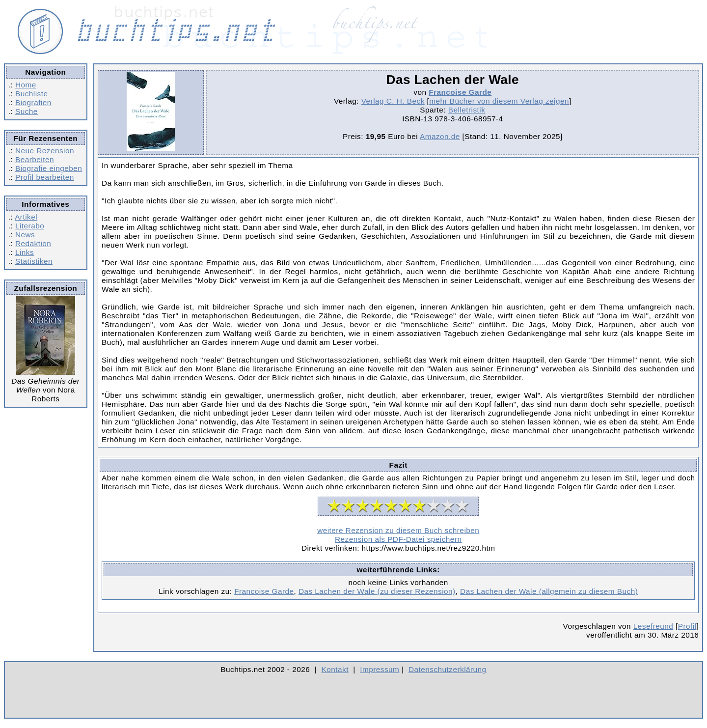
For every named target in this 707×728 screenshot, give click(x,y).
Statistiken (34, 261)
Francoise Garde (460, 92)
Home (26, 85)
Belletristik (467, 110)
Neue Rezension (45, 151)
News (25, 235)
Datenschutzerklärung (448, 669)
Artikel (26, 217)
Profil (687, 626)
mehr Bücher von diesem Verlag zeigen (499, 101)
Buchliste (31, 94)
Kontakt (335, 669)
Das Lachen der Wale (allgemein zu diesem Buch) (549, 591)
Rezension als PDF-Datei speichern (398, 539)
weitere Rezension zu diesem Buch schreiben (398, 530)
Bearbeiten (35, 159)
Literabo (30, 226)
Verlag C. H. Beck (393, 101)
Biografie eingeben (49, 168)
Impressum (380, 669)
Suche (27, 111)
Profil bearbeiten (45, 177)
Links (25, 252)
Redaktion (33, 243)
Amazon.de (440, 136)
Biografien (33, 102)
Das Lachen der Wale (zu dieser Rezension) (377, 591)
